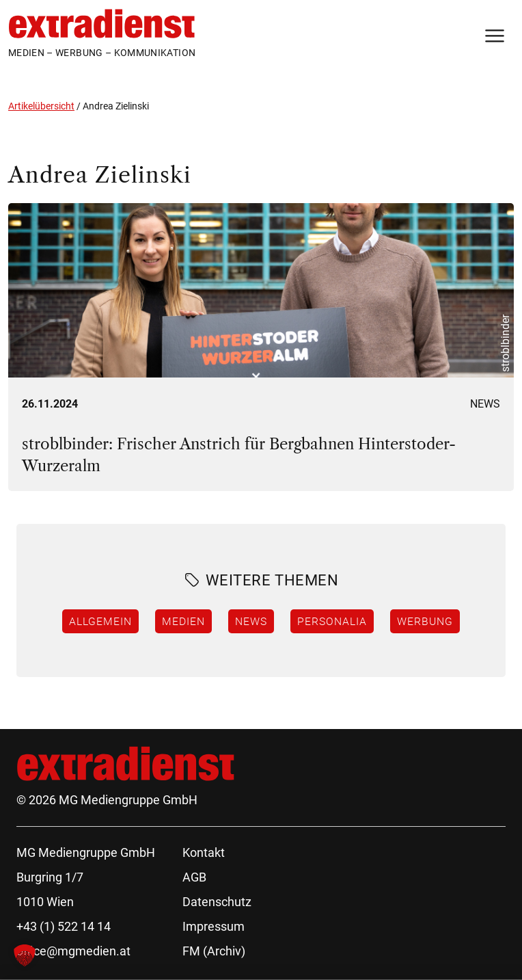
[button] (25, 955)
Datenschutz (217, 902)
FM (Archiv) (214, 951)
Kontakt (204, 852)
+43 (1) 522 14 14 (64, 926)
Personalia (332, 621)
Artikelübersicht (41, 106)
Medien (183, 621)
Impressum (214, 926)
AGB (194, 877)
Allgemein (100, 621)
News (485, 404)
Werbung (425, 621)
